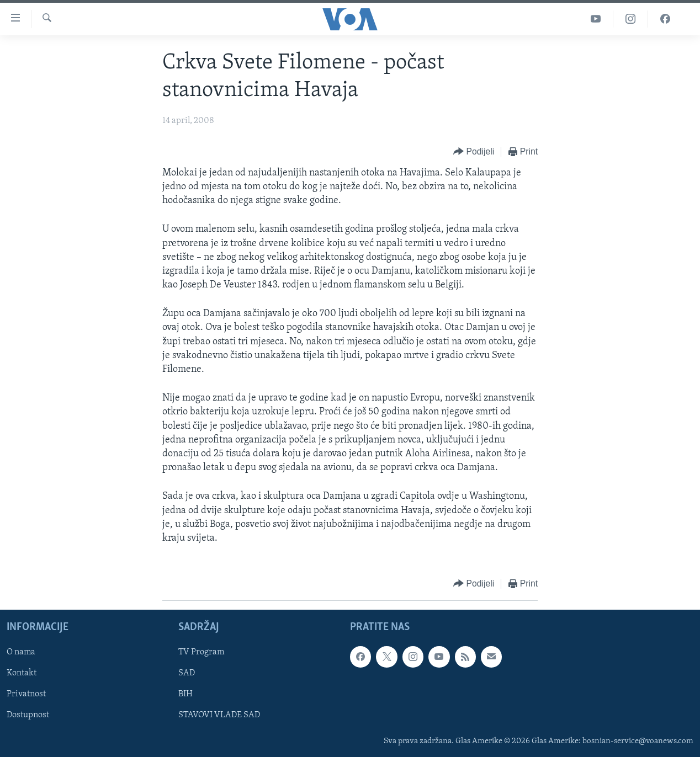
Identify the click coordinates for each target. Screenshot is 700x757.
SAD (187, 674)
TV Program (201, 653)
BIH (185, 695)
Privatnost (26, 695)
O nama (21, 653)
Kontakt (22, 674)
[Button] (474, 152)
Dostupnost (28, 716)
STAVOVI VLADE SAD (219, 716)
